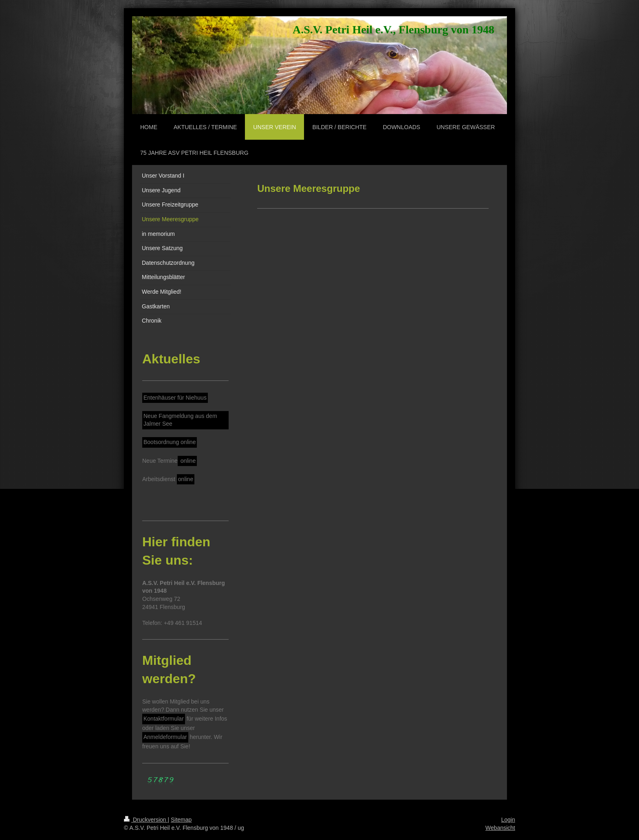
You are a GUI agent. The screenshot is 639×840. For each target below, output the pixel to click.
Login (508, 820)
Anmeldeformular (165, 737)
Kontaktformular (164, 719)
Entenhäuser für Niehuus (175, 398)
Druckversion (146, 820)
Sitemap (181, 820)
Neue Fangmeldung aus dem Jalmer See (180, 420)
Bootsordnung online (170, 442)
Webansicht (500, 828)
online (187, 461)
